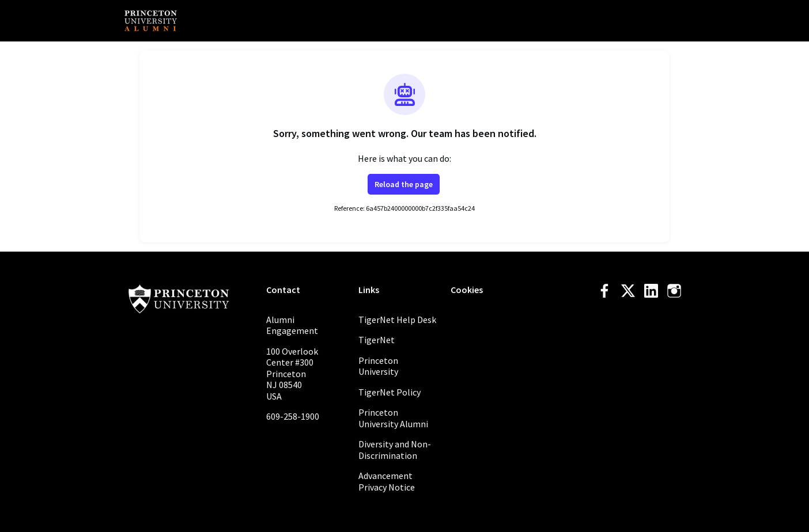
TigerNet (377, 340)
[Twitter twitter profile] (628, 293)
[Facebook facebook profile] (605, 291)
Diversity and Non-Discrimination (395, 450)
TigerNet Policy (390, 392)
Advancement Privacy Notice (387, 481)
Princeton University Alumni (393, 418)
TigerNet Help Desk (397, 320)
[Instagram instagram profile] (674, 291)
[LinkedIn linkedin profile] (651, 291)
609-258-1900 (293, 416)
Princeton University (378, 366)
